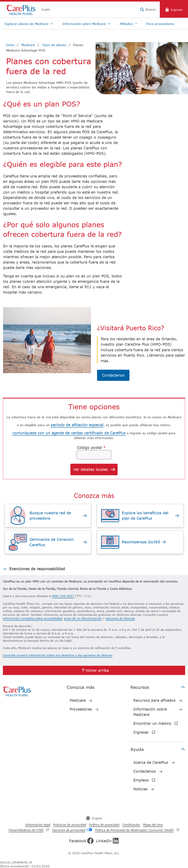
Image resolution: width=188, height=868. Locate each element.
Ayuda (158, 749)
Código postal (91, 447)
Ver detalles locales (94, 470)
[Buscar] (148, 10)
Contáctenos (113, 375)
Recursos (158, 687)
